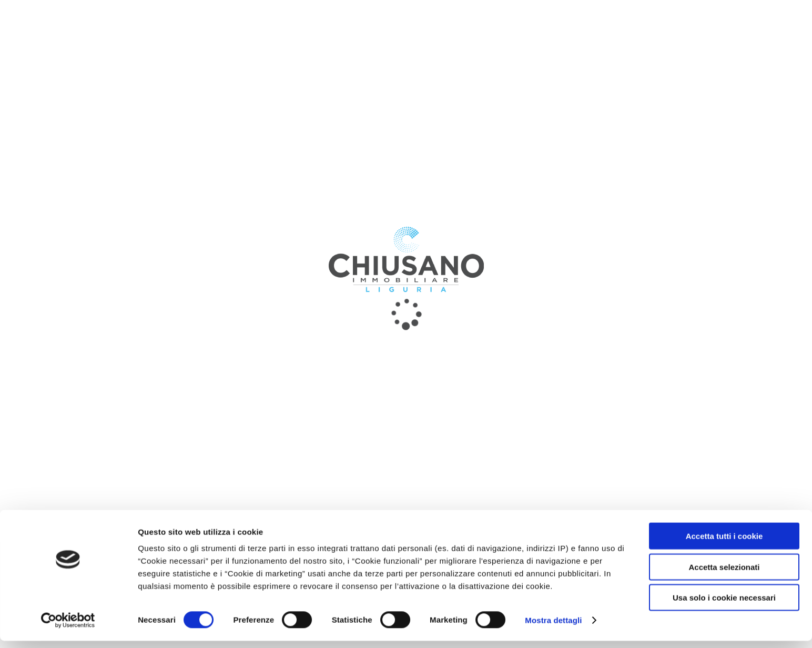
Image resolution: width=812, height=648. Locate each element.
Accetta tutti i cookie (724, 543)
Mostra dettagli (553, 627)
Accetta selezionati (724, 574)
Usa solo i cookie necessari (724, 605)
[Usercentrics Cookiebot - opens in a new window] (68, 627)
